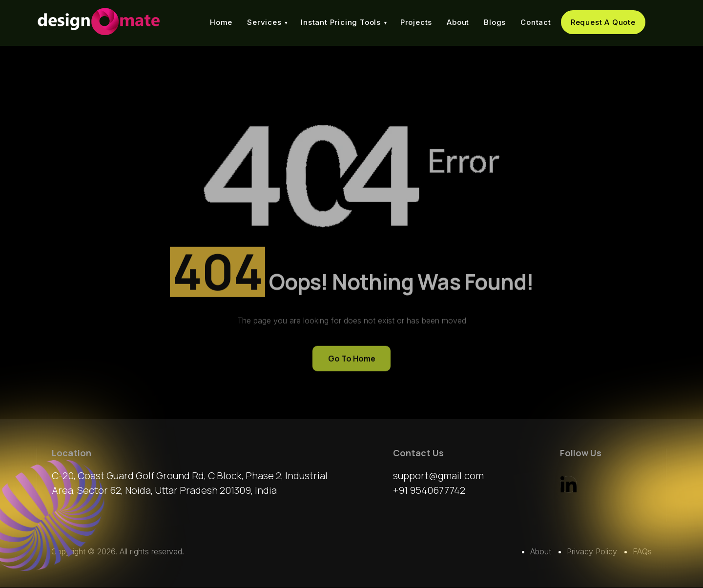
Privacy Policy (592, 552)
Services (264, 22)
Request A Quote (603, 22)
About (458, 22)
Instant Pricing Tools (341, 22)
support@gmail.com (438, 476)
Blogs (495, 22)
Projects (416, 22)
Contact (536, 22)
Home (221, 22)
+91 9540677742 (429, 491)
